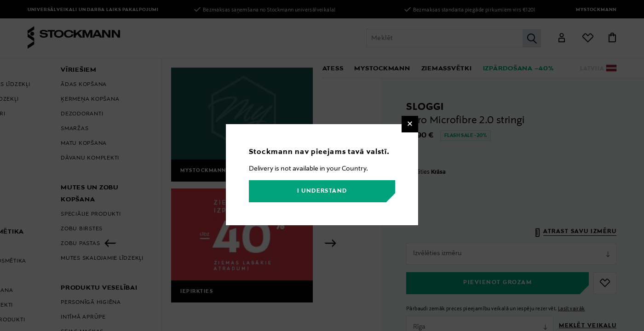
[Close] (410, 124)
